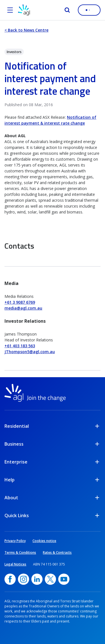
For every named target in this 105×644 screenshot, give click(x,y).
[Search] (67, 10)
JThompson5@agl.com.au (30, 352)
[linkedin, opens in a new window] (37, 579)
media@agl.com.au (23, 308)
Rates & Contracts (57, 552)
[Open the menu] (10, 10)
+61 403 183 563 (20, 346)
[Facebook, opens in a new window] (10, 579)
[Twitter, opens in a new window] (50, 579)
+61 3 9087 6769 (20, 302)
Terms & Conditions (20, 552)
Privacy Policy (15, 541)
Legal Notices (15, 564)
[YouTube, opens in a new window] (64, 579)
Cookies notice (44, 541)
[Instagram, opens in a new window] (24, 579)
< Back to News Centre (26, 30)
